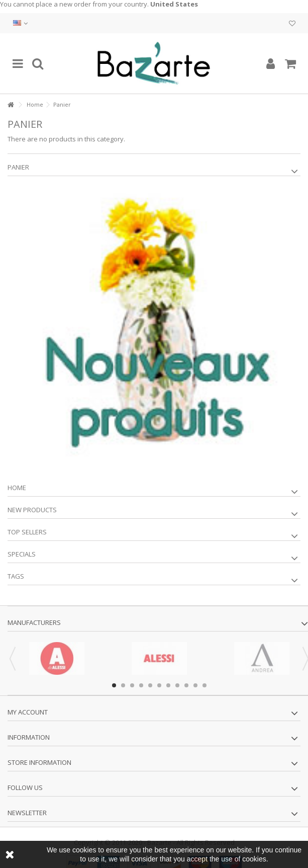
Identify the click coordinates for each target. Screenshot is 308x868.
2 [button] (123, 685)
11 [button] (204, 685)
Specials (22, 554)
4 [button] (141, 685)
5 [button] (150, 685)
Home (35, 104)
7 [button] (168, 685)
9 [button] (186, 685)
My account (28, 712)
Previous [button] (13, 659)
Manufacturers (34, 622)
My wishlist (292, 24)
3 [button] (132, 685)
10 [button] (195, 685)
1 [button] (114, 685)
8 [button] (177, 685)
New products (32, 510)
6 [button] (159, 685)
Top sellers (27, 532)
